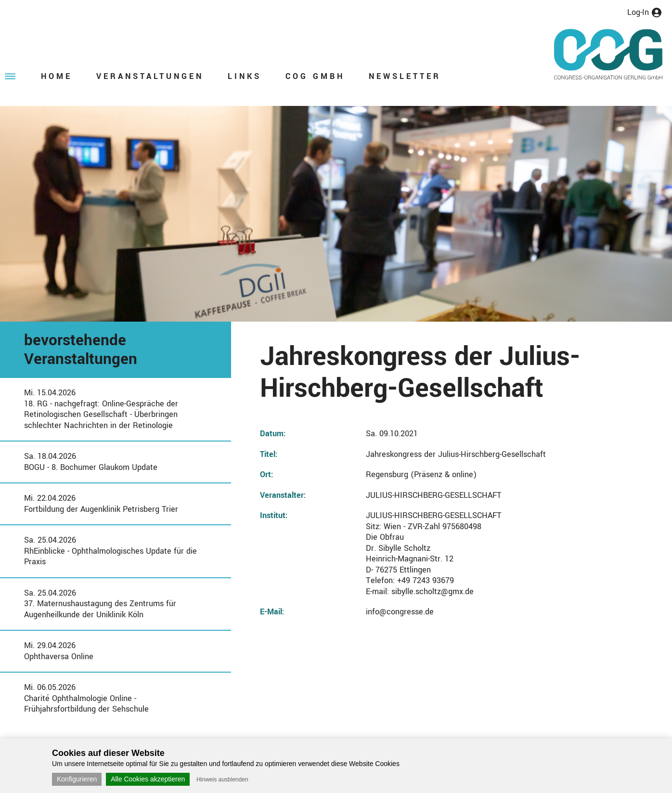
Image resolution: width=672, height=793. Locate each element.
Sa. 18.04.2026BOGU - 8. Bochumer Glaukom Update (91, 462)
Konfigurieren (77, 779)
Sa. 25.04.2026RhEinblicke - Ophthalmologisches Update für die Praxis (110, 551)
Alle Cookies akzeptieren (148, 779)
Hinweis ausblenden (222, 780)
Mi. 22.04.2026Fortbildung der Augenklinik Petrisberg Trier (101, 504)
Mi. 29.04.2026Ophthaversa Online (59, 651)
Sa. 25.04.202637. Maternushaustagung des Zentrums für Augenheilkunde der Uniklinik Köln (100, 604)
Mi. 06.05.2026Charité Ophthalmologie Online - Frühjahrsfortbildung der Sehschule (86, 698)
